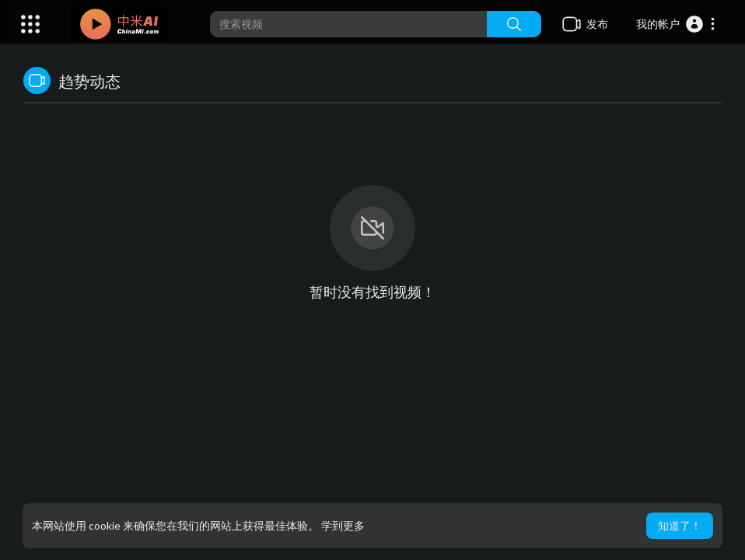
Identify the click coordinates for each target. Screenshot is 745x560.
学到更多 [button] (343, 525)
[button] (676, 24)
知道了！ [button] (680, 525)
